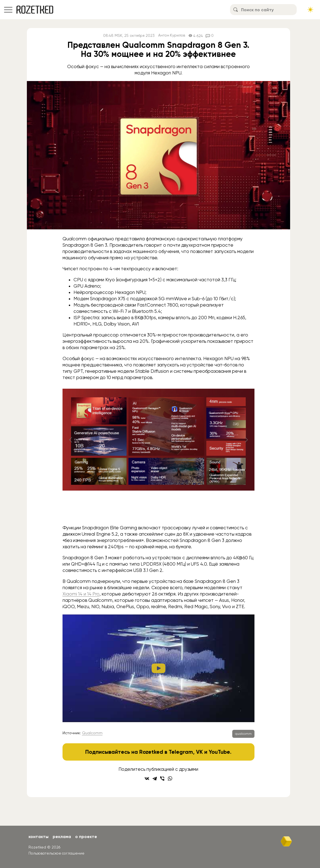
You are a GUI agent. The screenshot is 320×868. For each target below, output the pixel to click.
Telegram (181, 752)
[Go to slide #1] (130, 510)
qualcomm (243, 734)
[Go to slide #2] (158, 510)
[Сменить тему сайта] (310, 10)
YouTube (220, 752)
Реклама (63, 837)
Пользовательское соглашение (58, 853)
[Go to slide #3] (187, 510)
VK (199, 752)
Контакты (39, 837)
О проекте (88, 837)
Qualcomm (92, 733)
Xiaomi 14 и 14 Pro (81, 594)
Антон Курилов (172, 36)
